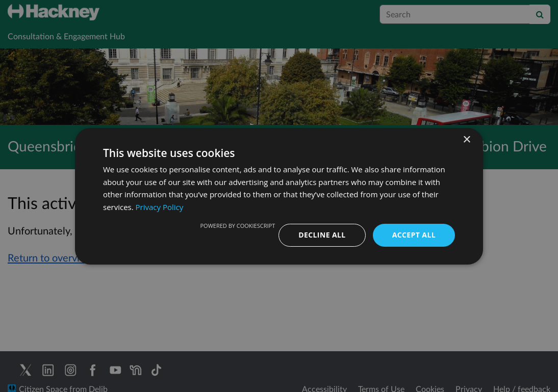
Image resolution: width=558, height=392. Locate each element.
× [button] (466, 139)
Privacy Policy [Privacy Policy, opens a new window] (160, 207)
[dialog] (279, 196)
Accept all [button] (414, 235)
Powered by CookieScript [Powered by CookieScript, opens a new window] (237, 226)
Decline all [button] (322, 235)
